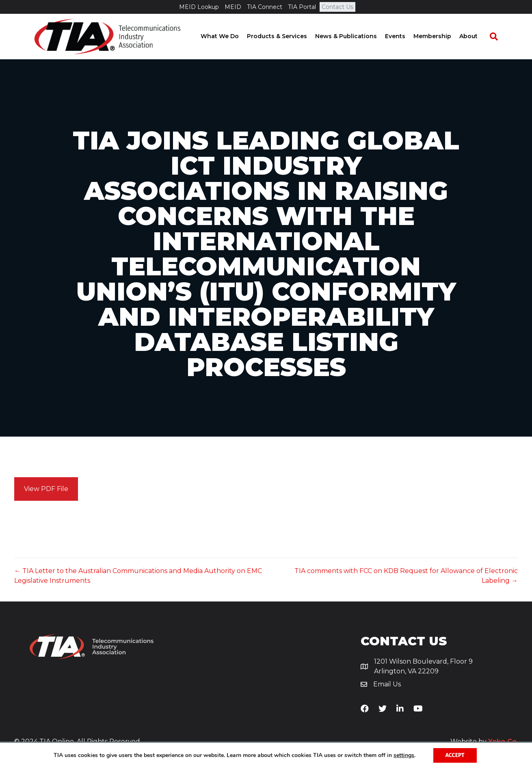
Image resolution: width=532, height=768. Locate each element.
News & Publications (354, 37)
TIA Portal (302, 7)
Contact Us (337, 7)
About (476, 37)
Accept (455, 755)
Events (403, 37)
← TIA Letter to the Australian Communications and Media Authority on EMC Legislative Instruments (138, 576)
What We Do (227, 37)
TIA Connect (265, 7)
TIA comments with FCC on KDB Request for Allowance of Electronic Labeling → (406, 576)
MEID (233, 7)
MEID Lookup (199, 7)
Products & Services (285, 37)
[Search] (497, 37)
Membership (440, 37)
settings (404, 755)
